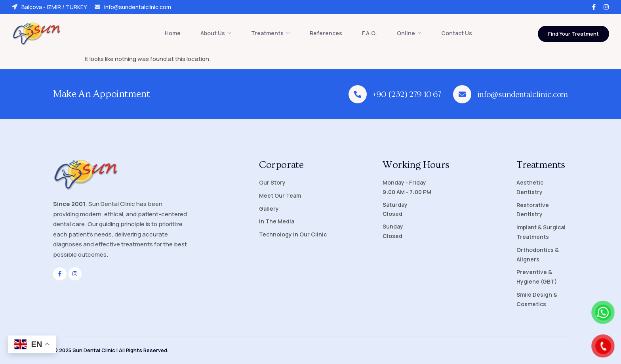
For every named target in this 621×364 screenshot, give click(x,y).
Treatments (270, 33)
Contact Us (457, 33)
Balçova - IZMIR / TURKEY (49, 7)
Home (173, 33)
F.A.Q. (370, 33)
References (326, 33)
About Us (216, 33)
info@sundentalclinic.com (133, 7)
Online (409, 33)
